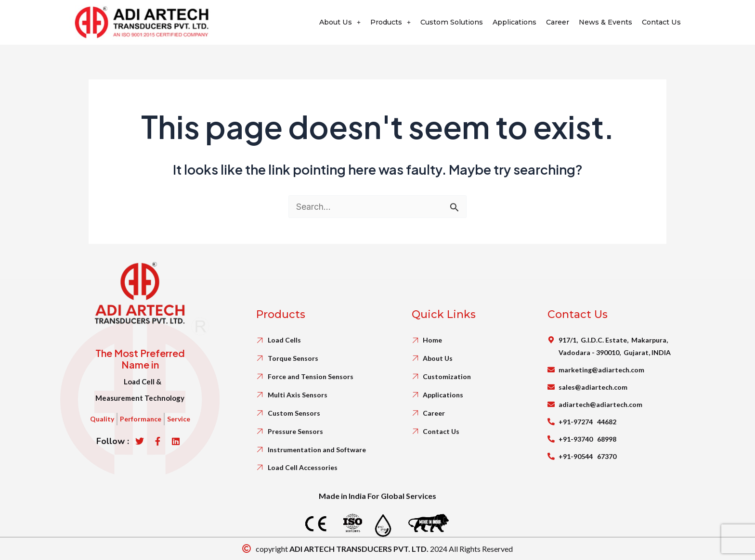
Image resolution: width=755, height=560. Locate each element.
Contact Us (660, 22)
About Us (323, 22)
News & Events (603, 22)
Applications (507, 22)
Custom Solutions (441, 22)
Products (376, 22)
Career (553, 22)
